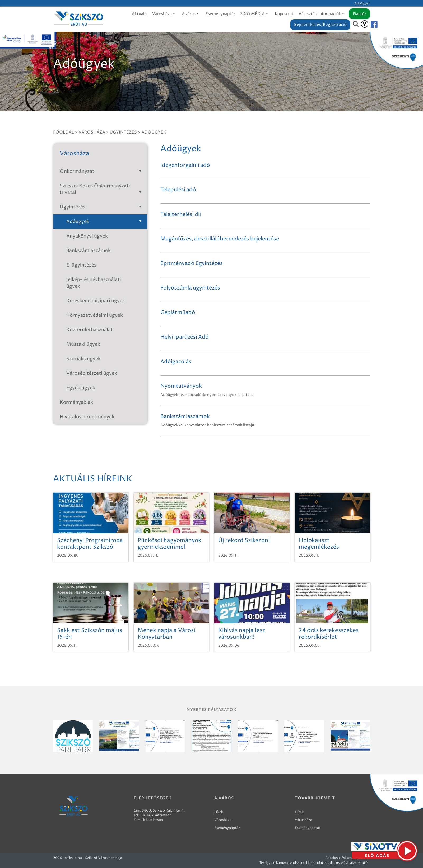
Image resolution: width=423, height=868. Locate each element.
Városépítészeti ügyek (92, 373)
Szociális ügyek (83, 359)
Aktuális (140, 14)
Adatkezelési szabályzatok (346, 858)
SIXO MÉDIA (255, 14)
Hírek (219, 812)
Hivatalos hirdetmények (87, 417)
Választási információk (322, 14)
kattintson (154, 820)
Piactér (359, 14)
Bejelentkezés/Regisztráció (320, 25)
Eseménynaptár (220, 14)
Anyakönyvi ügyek (87, 236)
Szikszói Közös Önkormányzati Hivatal (102, 189)
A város (191, 14)
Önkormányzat (102, 171)
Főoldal (64, 132)
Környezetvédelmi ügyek (95, 315)
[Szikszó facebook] (370, 25)
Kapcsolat (284, 14)
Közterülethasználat (90, 330)
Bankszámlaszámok (89, 251)
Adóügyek (154, 132)
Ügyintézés (123, 132)
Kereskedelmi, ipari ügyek (96, 301)
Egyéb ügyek (81, 388)
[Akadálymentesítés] (365, 24)
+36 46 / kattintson (156, 815)
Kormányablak (76, 402)
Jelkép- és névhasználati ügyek (94, 283)
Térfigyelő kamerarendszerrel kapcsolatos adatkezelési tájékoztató (313, 863)
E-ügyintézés (81, 265)
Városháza (164, 14)
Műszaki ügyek (83, 344)
